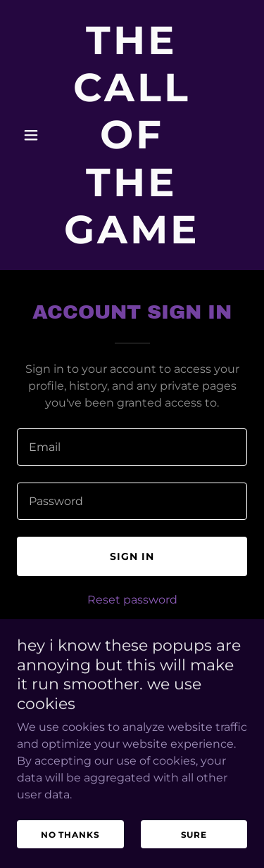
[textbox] (132, 447)
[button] (34, 135)
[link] (132, 240)
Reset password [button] (132, 600)
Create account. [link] (178, 631)
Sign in (132, 556)
